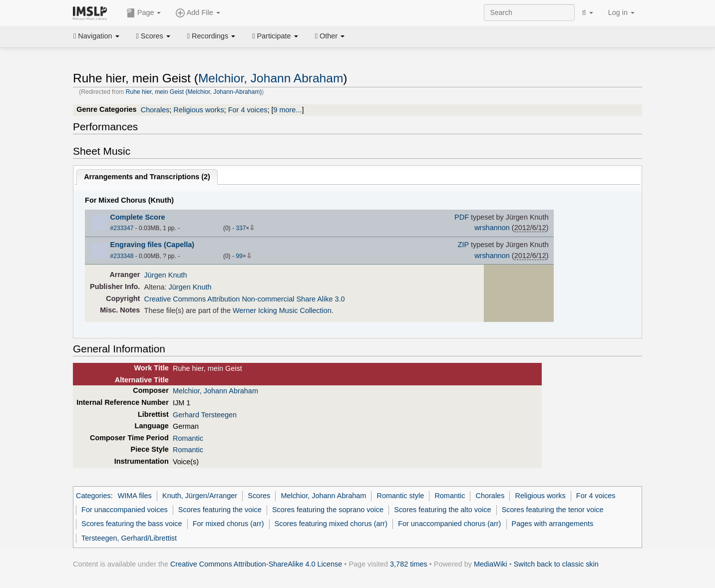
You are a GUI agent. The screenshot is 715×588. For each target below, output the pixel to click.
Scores (153, 36)
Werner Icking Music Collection (282, 310)
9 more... (287, 110)
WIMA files (135, 496)
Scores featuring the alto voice (442, 510)
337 (241, 228)
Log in (621, 12)
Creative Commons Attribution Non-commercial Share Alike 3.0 (245, 299)
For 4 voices (248, 110)
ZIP (463, 245)
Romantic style (401, 496)
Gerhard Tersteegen (205, 415)
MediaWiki (491, 564)
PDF (462, 217)
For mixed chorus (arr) (228, 524)
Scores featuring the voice (220, 510)
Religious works (199, 110)
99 (239, 256)
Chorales (155, 110)
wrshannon (492, 228)
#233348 (122, 256)
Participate (275, 36)
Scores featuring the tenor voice (553, 510)
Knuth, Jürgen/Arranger (200, 496)
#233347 (122, 228)
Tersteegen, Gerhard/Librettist (129, 538)
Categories (93, 496)
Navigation (96, 36)
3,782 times (409, 564)
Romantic (188, 438)
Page (144, 13)
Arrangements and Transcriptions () (147, 177)
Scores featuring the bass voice (132, 524)
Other (330, 36)
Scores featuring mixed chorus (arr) (331, 524)
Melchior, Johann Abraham (271, 78)
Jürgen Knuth (166, 275)
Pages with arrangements (553, 524)
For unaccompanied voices (125, 510)
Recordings (211, 36)
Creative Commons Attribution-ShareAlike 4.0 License (256, 564)
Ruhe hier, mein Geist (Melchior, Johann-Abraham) (194, 92)
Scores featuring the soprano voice (328, 510)
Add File (198, 13)
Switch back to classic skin (556, 564)
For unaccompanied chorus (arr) (449, 524)
